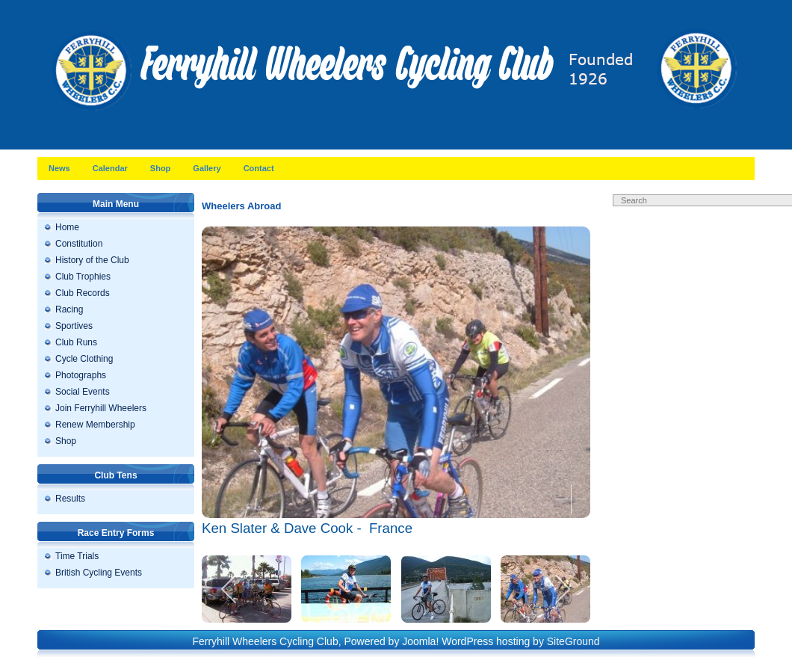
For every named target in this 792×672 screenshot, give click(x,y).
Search (732, 215)
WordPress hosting (486, 641)
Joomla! (420, 641)
